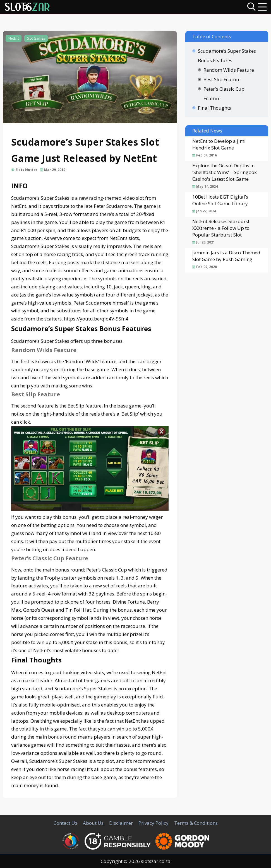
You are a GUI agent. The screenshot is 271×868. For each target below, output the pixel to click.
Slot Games (36, 38)
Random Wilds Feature (229, 70)
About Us (93, 823)
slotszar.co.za (156, 861)
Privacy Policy (154, 823)
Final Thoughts (214, 108)
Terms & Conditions (196, 823)
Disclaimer (121, 823)
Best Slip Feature (222, 79)
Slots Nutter (26, 170)
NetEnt (14, 38)
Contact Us (65, 823)
